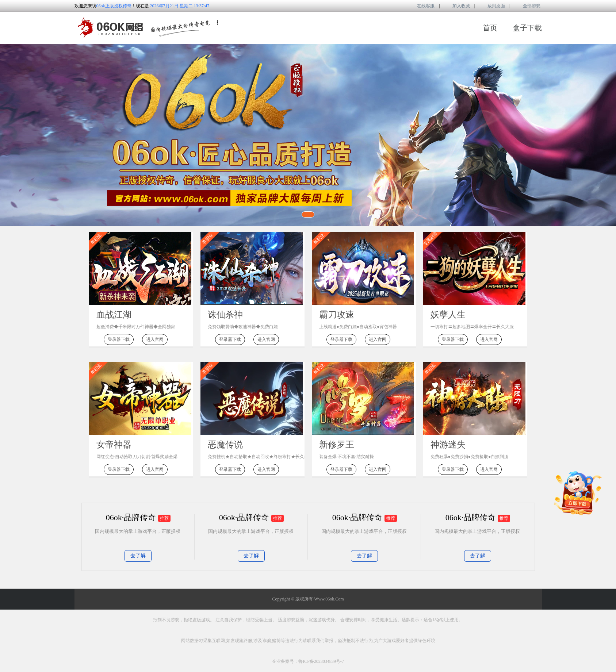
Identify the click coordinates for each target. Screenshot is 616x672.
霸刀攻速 (337, 315)
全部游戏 (527, 6)
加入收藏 (456, 6)
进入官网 (155, 339)
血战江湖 (114, 315)
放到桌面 (491, 6)
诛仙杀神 (225, 315)
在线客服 (421, 6)
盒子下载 (527, 28)
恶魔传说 (225, 445)
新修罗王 (337, 445)
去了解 (138, 556)
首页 (490, 28)
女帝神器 (114, 445)
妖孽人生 (448, 315)
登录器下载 (119, 339)
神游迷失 (448, 445)
